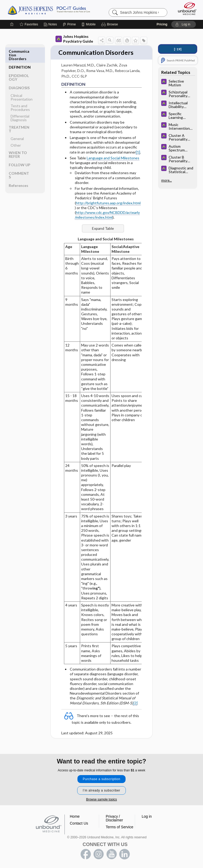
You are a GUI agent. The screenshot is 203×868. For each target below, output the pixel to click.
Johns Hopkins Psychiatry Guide (74, 39)
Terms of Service (119, 827)
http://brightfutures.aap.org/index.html (108, 212)
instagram (99, 854)
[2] (135, 712)
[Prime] (69, 24)
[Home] (12, 24)
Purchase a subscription (101, 779)
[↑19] (178, 49)
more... (167, 180)
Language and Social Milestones (113, 167)
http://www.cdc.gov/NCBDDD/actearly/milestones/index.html (107, 224)
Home (75, 816)
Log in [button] (147, 816)
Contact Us (79, 823)
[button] (110, 24)
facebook (86, 854)
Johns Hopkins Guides (49, 10)
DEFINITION (20, 51)
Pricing (162, 24)
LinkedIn (124, 854)
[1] (138, 161)
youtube (112, 854)
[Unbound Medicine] (186, 8)
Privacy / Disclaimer (114, 818)
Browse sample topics (102, 799)
